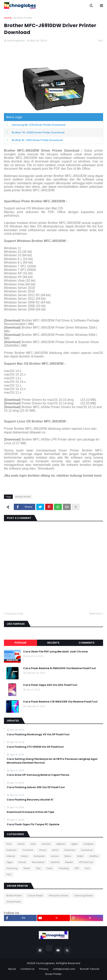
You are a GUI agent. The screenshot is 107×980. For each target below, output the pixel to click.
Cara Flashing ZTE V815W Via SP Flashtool (35, 747)
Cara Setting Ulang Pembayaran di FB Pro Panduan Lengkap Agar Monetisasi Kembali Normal (52, 761)
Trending (64, 868)
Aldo (33, 844)
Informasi (70, 850)
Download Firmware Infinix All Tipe (30, 812)
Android (46, 844)
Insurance (87, 850)
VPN (77, 868)
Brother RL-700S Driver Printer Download (37, 140)
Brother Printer (23, 18)
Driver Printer (53, 974)
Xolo (9, 874)
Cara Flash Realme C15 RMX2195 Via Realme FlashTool (60, 702)
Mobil (80, 856)
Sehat (27, 868)
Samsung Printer (83, 896)
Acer (9, 844)
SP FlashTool (86, 862)
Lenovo (55, 856)
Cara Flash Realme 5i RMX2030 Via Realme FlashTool (59, 668)
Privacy (44, 969)
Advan (21, 844)
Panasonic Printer (59, 896)
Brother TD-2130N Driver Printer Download (38, 132)
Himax (42, 850)
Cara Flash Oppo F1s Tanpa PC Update (33, 824)
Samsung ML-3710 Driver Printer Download (39, 125)
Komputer (39, 856)
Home (8, 18)
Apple (74, 844)
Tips (38, 868)
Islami (25, 856)
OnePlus (94, 856)
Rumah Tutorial (90, 969)
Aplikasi (61, 844)
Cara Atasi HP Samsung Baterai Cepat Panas (38, 775)
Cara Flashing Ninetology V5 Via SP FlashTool (38, 735)
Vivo (87, 868)
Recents (53, 643)
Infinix (55, 850)
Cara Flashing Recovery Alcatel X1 (30, 800)
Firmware (28, 850)
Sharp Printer (13, 902)
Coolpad (88, 844)
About (12, 969)
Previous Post (14, 614)
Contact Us (27, 969)
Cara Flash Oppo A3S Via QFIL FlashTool (50, 685)
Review (69, 862)
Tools (50, 868)
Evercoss (12, 850)
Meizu (68, 856)
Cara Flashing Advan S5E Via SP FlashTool (36, 787)
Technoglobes (45, 963)
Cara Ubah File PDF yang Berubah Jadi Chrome (55, 652)
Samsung (12, 868)
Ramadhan (38, 862)
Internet (11, 856)
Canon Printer (35, 896)
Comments (87, 643)
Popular (20, 643)
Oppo (9, 862)
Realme (55, 862)
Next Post (95, 614)
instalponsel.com (64, 969)
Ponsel (22, 862)
